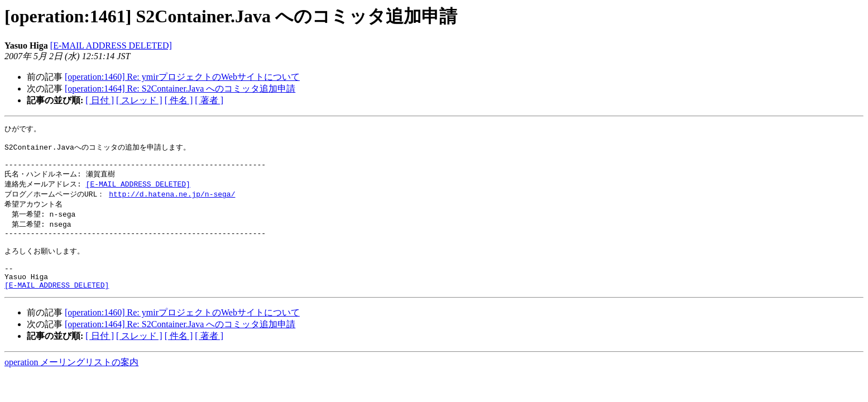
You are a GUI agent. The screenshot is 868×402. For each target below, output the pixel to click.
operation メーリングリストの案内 (71, 382)
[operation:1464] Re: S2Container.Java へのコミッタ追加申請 (180, 88)
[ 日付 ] (100, 100)
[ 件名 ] (179, 100)
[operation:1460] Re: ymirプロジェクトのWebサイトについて (182, 77)
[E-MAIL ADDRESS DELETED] (111, 46)
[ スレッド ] (139, 100)
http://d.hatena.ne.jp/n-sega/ (172, 202)
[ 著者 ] (209, 100)
